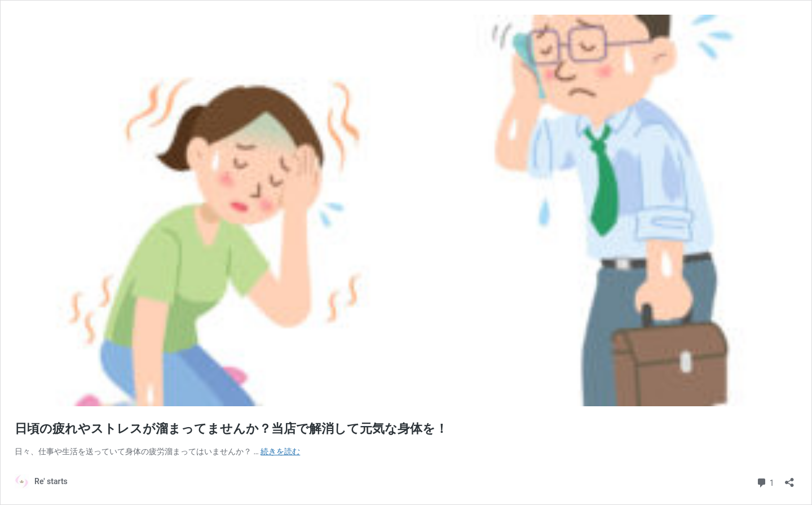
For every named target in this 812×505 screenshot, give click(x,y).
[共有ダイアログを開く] (789, 479)
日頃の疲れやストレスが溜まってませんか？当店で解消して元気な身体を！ (231, 429)
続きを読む (280, 451)
